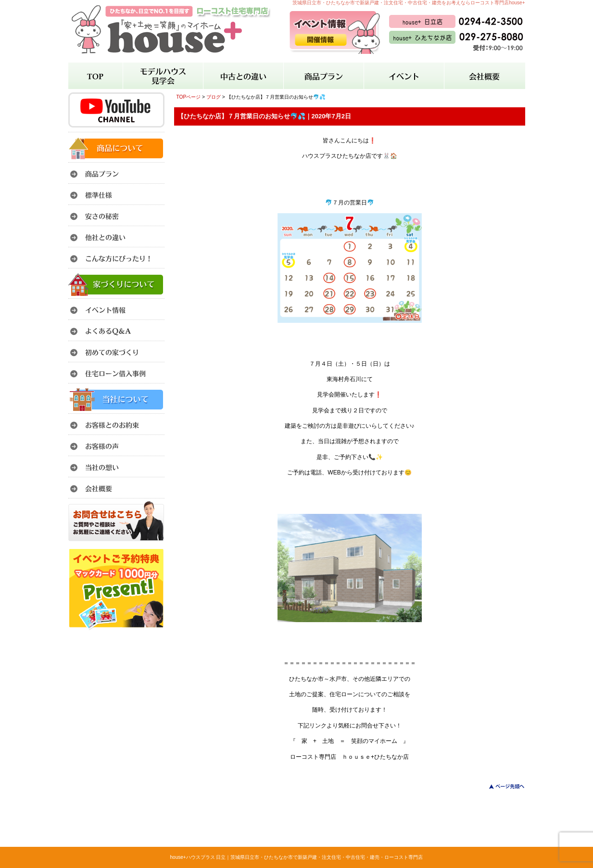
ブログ (214, 97)
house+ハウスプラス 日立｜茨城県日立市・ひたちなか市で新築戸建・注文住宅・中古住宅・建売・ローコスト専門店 (297, 857)
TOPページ (189, 97)
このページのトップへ (501, 786)
